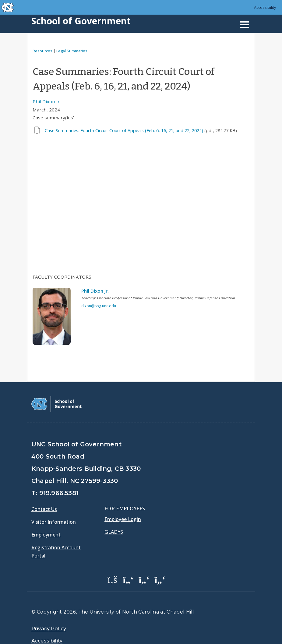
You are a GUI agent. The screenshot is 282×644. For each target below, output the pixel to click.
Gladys (114, 516)
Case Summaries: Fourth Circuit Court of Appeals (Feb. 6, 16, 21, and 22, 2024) (124, 130)
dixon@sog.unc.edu (99, 306)
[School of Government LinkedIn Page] (144, 564)
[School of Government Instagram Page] (160, 564)
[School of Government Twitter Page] (128, 564)
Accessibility (265, 7)
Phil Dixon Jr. (47, 101)
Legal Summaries (72, 51)
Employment (46, 519)
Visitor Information (54, 506)
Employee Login (123, 504)
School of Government (81, 21)
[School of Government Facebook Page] (112, 564)
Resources (42, 51)
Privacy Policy (49, 613)
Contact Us (44, 494)
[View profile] (54, 318)
